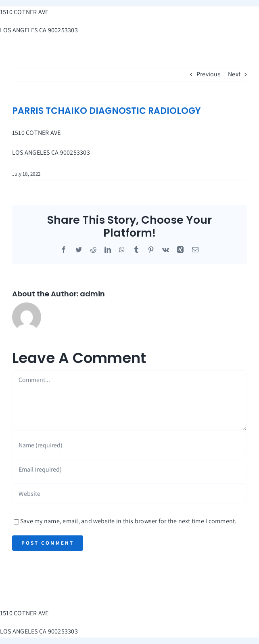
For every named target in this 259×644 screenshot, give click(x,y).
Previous (209, 74)
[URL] (129, 493)
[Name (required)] (129, 445)
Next (234, 74)
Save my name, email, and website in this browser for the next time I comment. (128, 521)
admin (92, 294)
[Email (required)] (129, 469)
